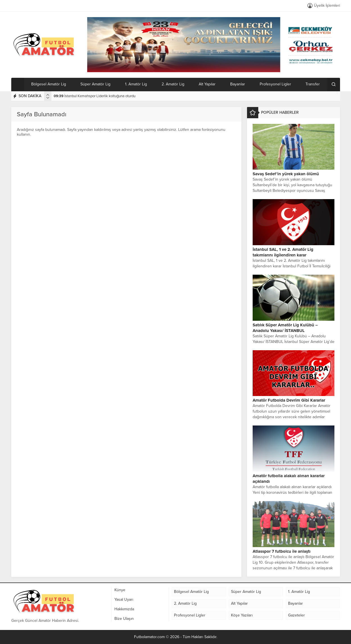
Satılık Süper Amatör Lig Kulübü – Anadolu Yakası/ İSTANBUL (285, 328)
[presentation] (48, 95)
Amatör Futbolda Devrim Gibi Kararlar (289, 400)
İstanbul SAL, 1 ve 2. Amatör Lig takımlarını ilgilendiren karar (283, 252)
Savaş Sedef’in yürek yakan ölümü (286, 174)
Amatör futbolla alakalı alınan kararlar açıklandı (289, 479)
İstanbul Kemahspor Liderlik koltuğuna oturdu (95, 96)
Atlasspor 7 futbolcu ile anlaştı (282, 551)
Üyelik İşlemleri (327, 5)
